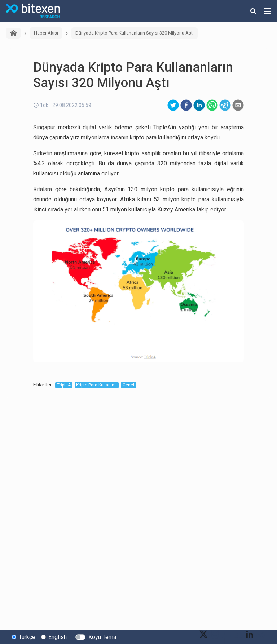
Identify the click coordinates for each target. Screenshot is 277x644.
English (58, 637)
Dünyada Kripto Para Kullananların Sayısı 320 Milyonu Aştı (135, 33)
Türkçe (27, 637)
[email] (238, 105)
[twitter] (173, 105)
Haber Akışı (46, 33)
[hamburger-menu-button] (268, 11)
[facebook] (186, 105)
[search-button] (253, 11)
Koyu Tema (102, 637)
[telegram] (225, 105)
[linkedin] (199, 105)
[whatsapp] (212, 105)
